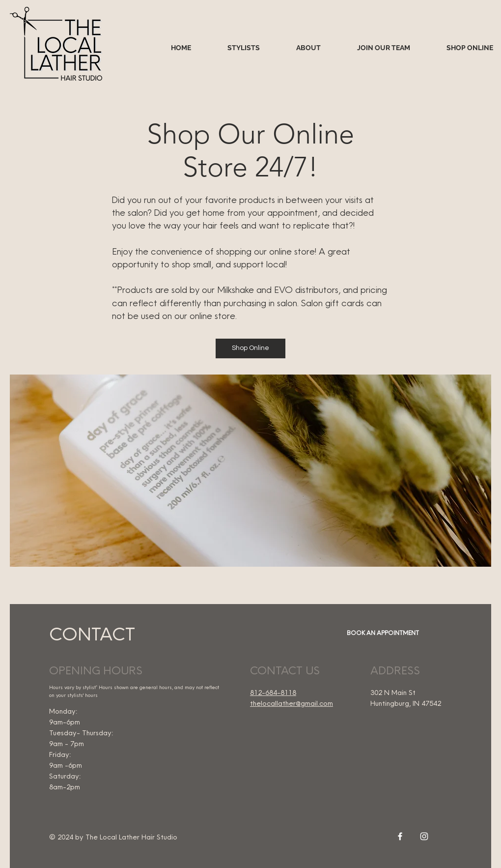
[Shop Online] (250, 348)
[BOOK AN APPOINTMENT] (382, 633)
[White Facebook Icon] (400, 836)
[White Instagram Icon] (424, 836)
